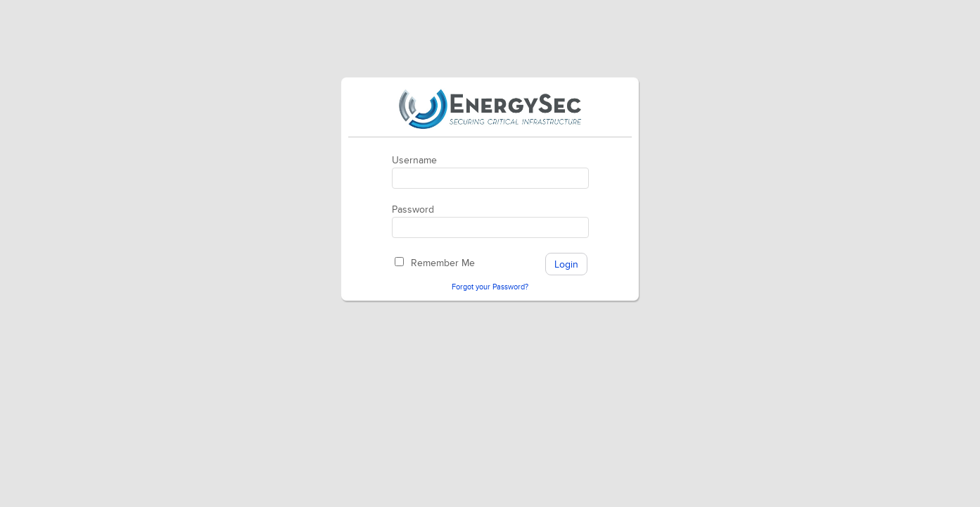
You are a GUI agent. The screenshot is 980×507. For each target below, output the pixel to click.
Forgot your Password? (490, 287)
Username (414, 160)
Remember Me (443, 263)
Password (413, 209)
